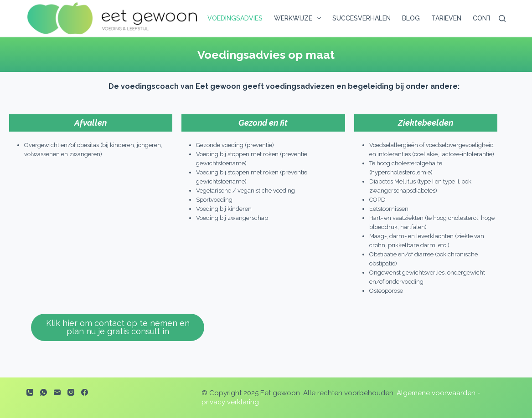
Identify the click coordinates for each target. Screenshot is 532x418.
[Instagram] (71, 392)
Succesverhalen (362, 18)
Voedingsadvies (235, 18)
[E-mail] (57, 392)
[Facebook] (85, 392)
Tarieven (446, 18)
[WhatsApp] (44, 392)
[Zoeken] (502, 18)
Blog (411, 18)
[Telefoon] (30, 392)
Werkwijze (299, 18)
